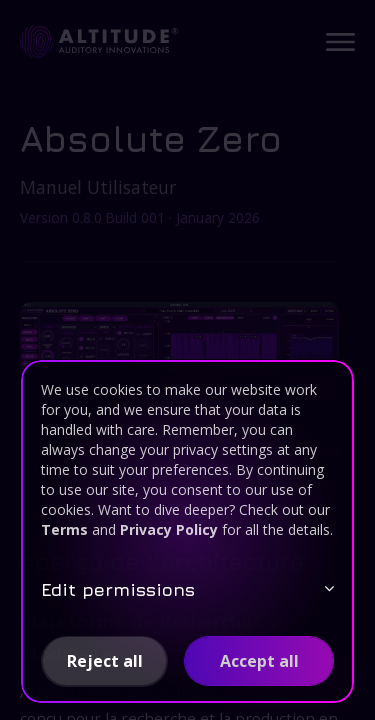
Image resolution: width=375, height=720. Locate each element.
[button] (104, 661)
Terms (64, 529)
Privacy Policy (169, 529)
